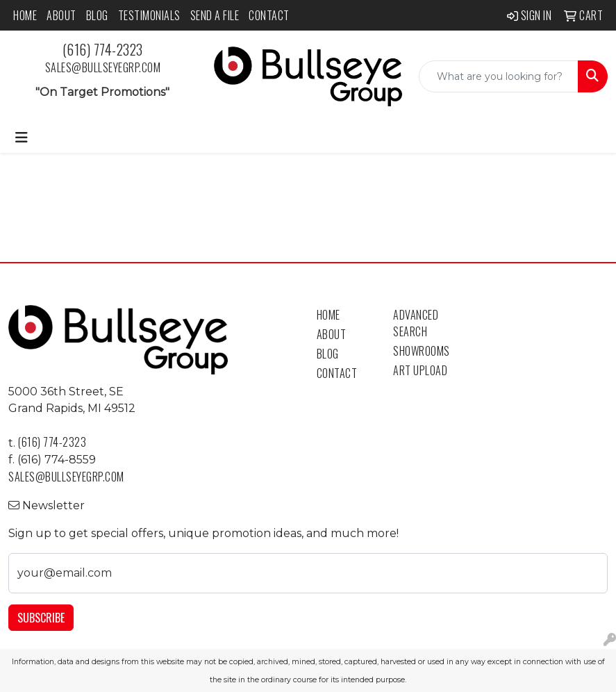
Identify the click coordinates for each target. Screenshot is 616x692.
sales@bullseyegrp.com (103, 67)
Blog (97, 15)
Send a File (215, 15)
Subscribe (41, 618)
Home (25, 15)
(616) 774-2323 (103, 49)
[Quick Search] (499, 76)
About (61, 15)
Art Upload (420, 370)
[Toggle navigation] (22, 138)
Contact (269, 15)
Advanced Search (416, 323)
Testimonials (149, 15)
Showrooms (422, 351)
